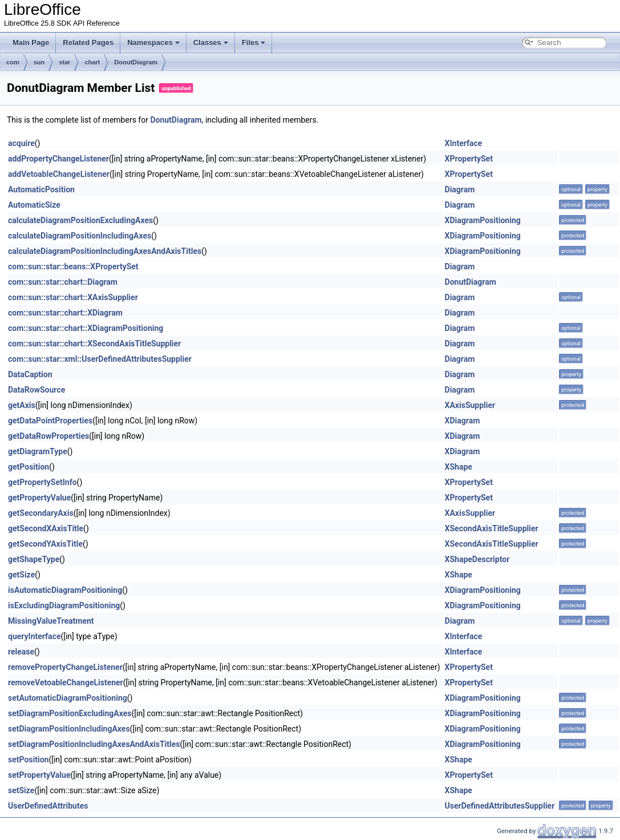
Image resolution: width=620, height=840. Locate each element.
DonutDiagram (136, 62)
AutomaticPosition (41, 189)
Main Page (31, 43)
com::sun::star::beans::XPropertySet (73, 266)
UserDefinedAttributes (48, 806)
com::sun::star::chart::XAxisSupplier (73, 297)
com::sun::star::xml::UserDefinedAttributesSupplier (100, 359)
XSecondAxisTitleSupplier (492, 528)
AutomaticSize (34, 205)
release (21, 652)
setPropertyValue (39, 775)
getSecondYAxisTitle (45, 544)
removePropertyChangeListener (65, 667)
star (64, 62)
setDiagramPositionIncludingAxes (69, 729)
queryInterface (34, 636)
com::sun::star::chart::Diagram (63, 282)
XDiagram (463, 421)
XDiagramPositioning (483, 220)
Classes (211, 43)
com (13, 62)
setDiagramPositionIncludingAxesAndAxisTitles (94, 744)
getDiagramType (38, 451)
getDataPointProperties (50, 421)
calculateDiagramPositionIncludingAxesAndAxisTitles (105, 251)
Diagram (460, 189)
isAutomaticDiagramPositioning (65, 590)
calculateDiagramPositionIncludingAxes (80, 236)
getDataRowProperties (48, 436)
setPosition (28, 760)
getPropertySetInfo (42, 482)
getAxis (22, 405)
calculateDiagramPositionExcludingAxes (80, 220)
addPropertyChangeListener (58, 159)
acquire (21, 143)
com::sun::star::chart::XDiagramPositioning (86, 328)
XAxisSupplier (470, 405)
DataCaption (30, 374)
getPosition (29, 467)
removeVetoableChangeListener (66, 682)
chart (92, 62)
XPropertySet (469, 159)
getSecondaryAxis (41, 513)
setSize (21, 790)
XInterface (464, 143)
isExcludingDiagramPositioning (64, 605)
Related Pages (88, 43)
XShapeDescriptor (477, 559)
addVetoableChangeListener (59, 174)
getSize (21, 575)
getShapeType (34, 559)
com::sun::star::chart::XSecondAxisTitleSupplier (94, 344)
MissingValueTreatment (51, 621)
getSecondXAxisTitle (46, 528)
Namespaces (153, 43)
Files (254, 43)
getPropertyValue (39, 498)
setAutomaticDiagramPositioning (68, 698)
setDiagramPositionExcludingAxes (70, 713)
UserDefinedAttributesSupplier (500, 806)
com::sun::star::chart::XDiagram (65, 313)
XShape (459, 467)
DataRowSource (37, 390)
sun (39, 62)
